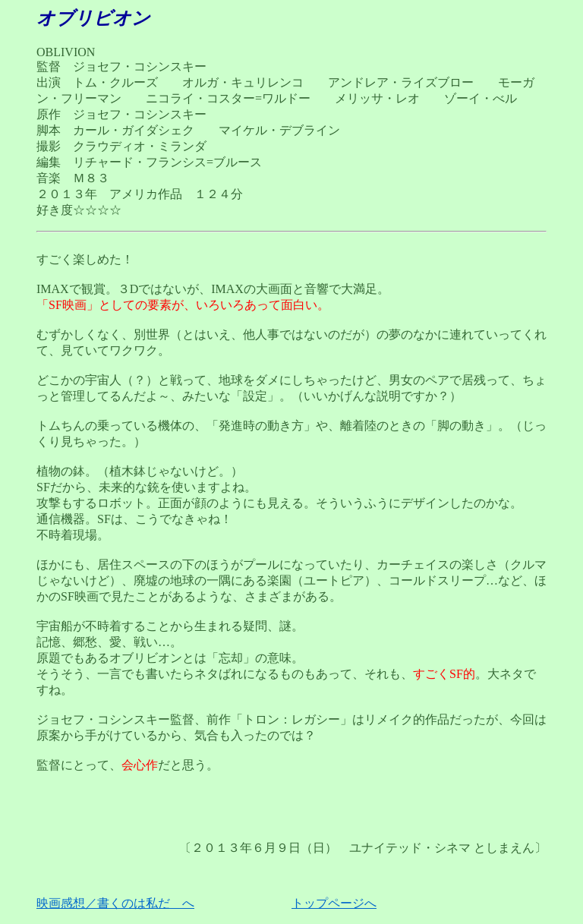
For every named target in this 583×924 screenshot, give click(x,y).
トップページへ (334, 903)
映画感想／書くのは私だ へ (115, 903)
